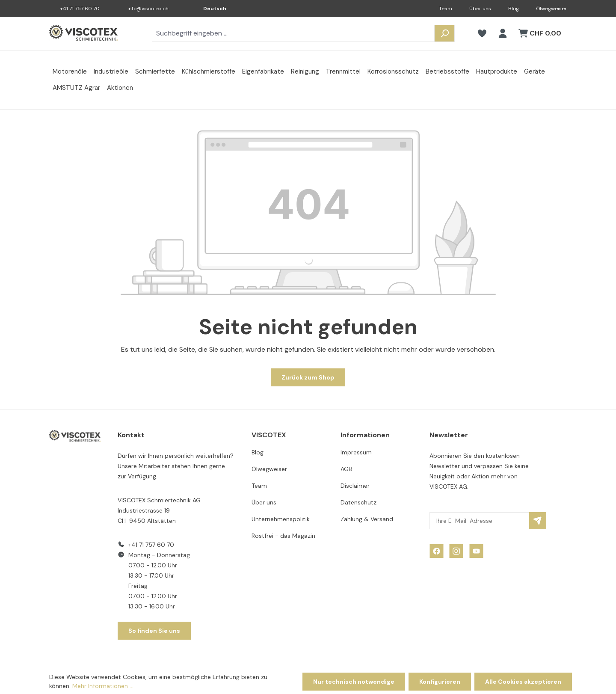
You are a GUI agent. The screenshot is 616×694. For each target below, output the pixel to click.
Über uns (480, 9)
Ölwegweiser (551, 9)
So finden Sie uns (154, 631)
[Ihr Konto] (503, 33)
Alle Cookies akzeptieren (523, 682)
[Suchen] (444, 33)
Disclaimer (355, 486)
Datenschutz (358, 502)
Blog (514, 9)
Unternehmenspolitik (281, 519)
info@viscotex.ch (148, 9)
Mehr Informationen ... (103, 686)
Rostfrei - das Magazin (283, 536)
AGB (346, 469)
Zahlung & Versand (367, 519)
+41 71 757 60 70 (80, 9)
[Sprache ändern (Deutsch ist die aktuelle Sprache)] (209, 9)
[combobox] (293, 33)
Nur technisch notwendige (354, 682)
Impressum (356, 452)
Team (446, 9)
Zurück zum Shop (308, 377)
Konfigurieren (440, 682)
